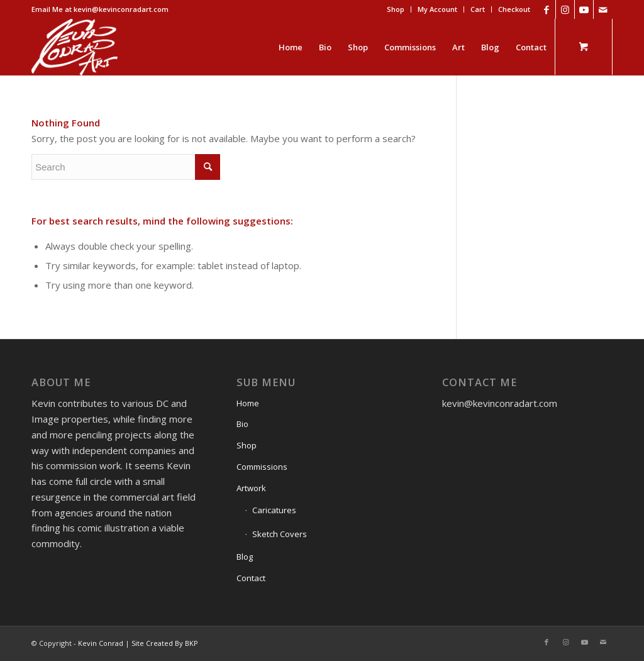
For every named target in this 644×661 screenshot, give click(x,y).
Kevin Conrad (101, 643)
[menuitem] (396, 9)
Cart (478, 9)
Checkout (514, 9)
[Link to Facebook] (546, 9)
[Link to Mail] (603, 9)
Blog (245, 557)
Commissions (262, 467)
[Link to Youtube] (584, 9)
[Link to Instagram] (565, 9)
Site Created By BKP (165, 643)
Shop (396, 9)
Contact (251, 578)
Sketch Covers (280, 534)
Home (248, 403)
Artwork (251, 488)
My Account (437, 9)
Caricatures (274, 510)
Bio (242, 424)
